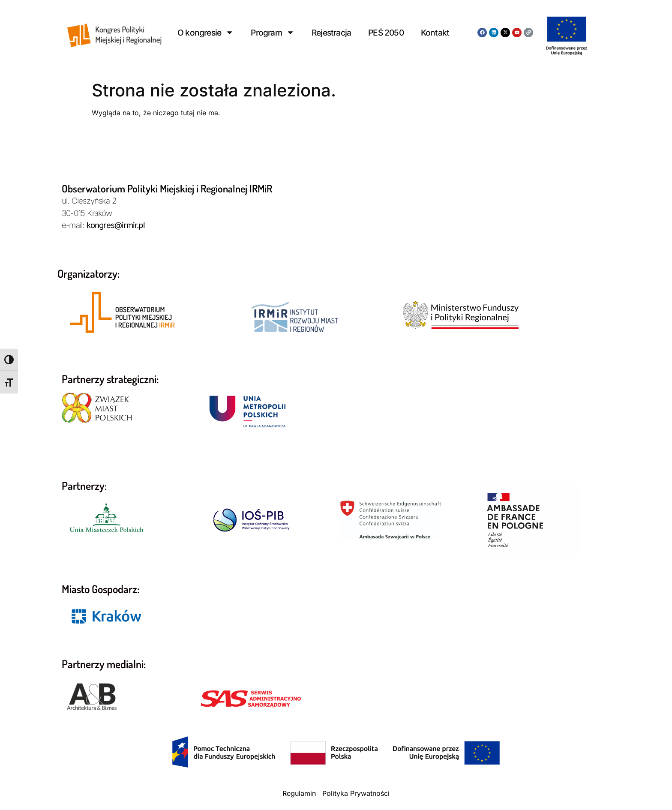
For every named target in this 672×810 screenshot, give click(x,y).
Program (273, 32)
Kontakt (435, 33)
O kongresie (205, 32)
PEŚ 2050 (386, 33)
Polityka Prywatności (356, 793)
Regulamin (299, 793)
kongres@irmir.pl (116, 225)
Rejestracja (331, 33)
